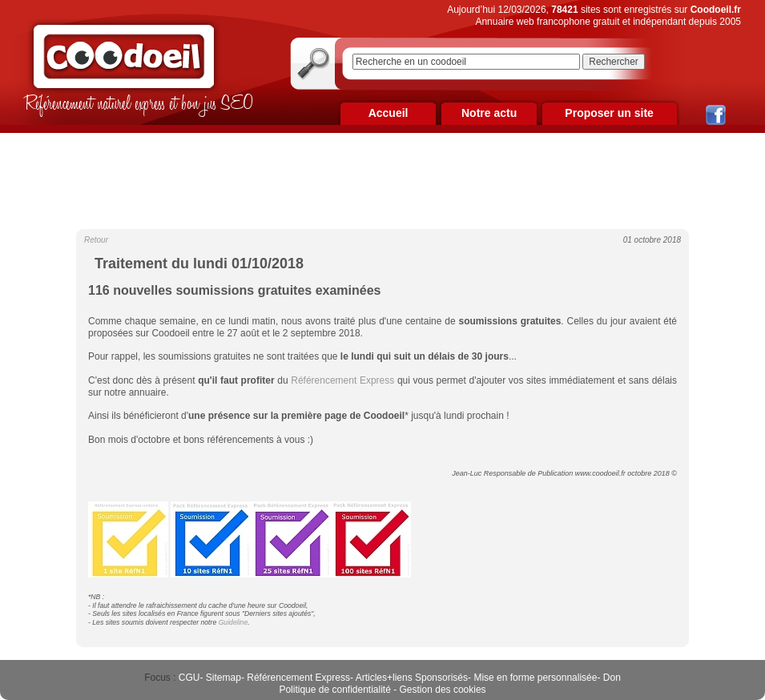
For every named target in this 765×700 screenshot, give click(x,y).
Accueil (389, 113)
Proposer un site (609, 113)
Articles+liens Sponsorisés (412, 678)
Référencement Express (342, 380)
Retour (96, 240)
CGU (189, 678)
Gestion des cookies (443, 690)
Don (612, 678)
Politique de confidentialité (334, 690)
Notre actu (489, 113)
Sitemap (223, 678)
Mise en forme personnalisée (535, 678)
